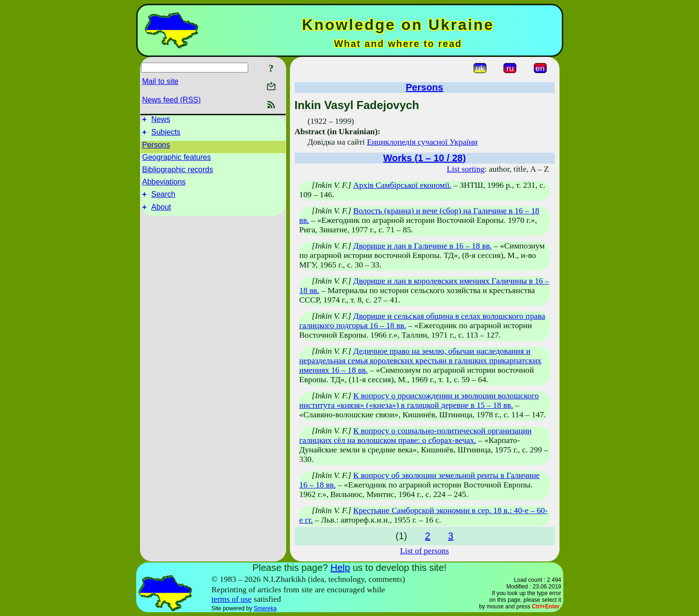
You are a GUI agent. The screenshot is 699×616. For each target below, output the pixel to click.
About (161, 213)
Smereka (265, 608)
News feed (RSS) (172, 100)
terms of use (231, 599)
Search (163, 198)
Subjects (166, 135)
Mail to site (160, 81)
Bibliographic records (178, 172)
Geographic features (177, 160)
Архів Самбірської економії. (402, 185)
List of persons (424, 551)
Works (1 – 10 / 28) (424, 158)
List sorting (466, 169)
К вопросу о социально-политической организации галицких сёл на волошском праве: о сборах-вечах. (416, 436)
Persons (156, 148)
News (161, 121)
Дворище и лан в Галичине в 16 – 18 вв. (422, 246)
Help (340, 568)
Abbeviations (164, 185)
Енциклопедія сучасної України (422, 142)
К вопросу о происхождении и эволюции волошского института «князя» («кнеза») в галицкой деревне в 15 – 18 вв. (419, 400)
